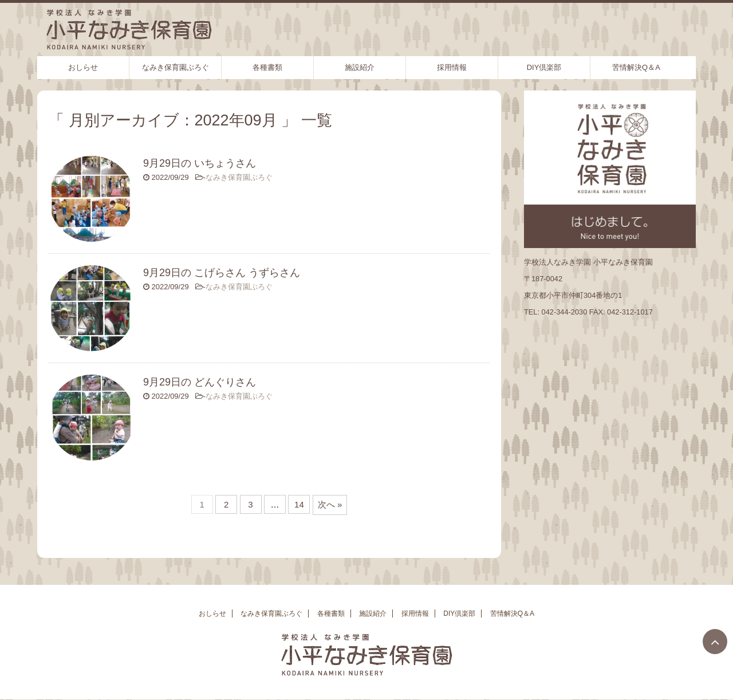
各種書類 (267, 67)
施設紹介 (360, 67)
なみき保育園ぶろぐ (176, 67)
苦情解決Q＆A (636, 67)
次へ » (330, 504)
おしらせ (83, 67)
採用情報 (452, 67)
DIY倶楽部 (544, 67)
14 (299, 504)
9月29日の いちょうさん (200, 163)
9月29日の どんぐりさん (200, 382)
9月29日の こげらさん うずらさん (222, 273)
